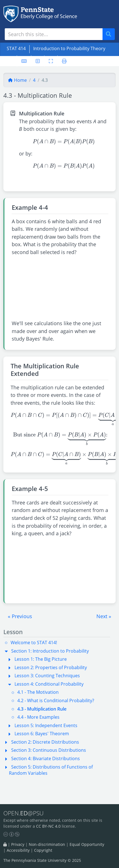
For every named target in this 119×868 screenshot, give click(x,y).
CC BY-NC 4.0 (48, 826)
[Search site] (54, 34)
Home (17, 80)
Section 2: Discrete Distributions (45, 742)
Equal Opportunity (87, 844)
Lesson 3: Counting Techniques (47, 676)
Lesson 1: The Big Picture (41, 659)
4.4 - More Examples (38, 717)
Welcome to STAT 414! (34, 643)
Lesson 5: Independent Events (46, 725)
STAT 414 (16, 48)
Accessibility (18, 850)
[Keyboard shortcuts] (24, 61)
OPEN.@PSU (23, 813)
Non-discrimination (47, 844)
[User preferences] (38, 61)
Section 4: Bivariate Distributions (46, 758)
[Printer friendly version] (64, 61)
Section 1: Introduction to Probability (50, 651)
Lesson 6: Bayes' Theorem (42, 734)
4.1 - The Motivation (38, 692)
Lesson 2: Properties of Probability (51, 667)
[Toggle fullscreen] (51, 61)
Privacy (18, 844)
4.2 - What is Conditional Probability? (56, 701)
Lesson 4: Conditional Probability (49, 684)
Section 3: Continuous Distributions (49, 750)
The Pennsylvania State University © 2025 (42, 860)
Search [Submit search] (111, 34)
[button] (20, 616)
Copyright (43, 850)
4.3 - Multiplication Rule (42, 709)
